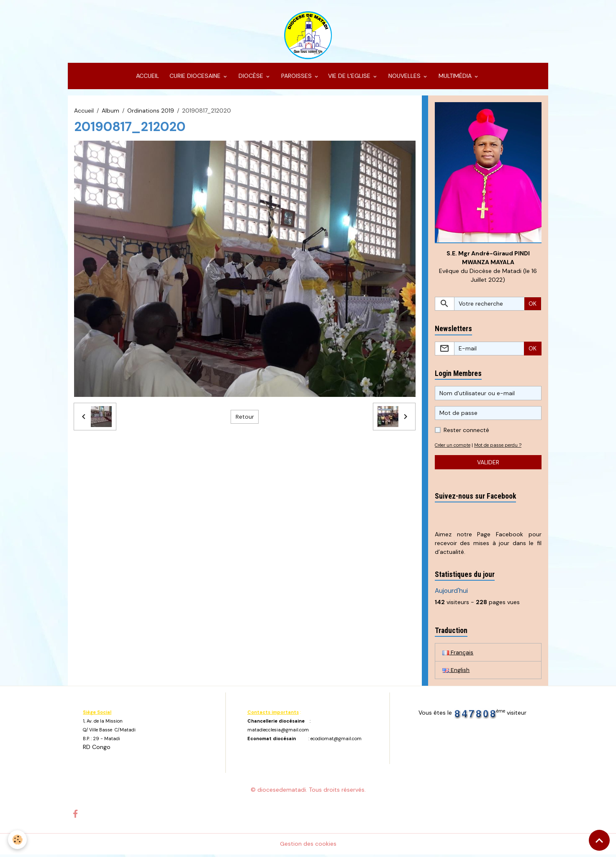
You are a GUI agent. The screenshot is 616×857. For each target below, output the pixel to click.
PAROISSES (296, 78)
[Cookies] (18, 840)
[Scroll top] (599, 840)
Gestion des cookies (308, 846)
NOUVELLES (404, 78)
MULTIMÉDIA (455, 78)
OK (533, 306)
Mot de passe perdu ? (503, 448)
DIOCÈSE (251, 78)
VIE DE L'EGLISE (350, 78)
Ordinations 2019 (151, 112)
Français (458, 654)
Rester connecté (466, 432)
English (456, 672)
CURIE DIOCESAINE (195, 78)
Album (110, 112)
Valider (488, 464)
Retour (245, 418)
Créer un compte (454, 448)
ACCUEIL (147, 78)
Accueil (84, 112)
